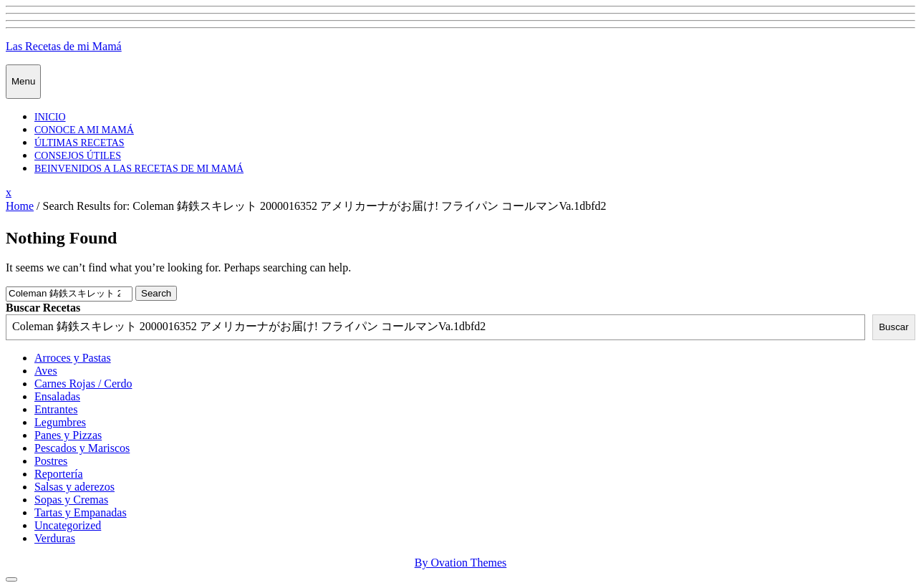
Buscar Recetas (43, 308)
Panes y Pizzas (68, 435)
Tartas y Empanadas (81, 512)
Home (20, 206)
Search (156, 293)
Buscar (893, 327)
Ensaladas (57, 396)
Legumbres (60, 422)
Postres (51, 461)
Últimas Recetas (79, 143)
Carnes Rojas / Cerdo (83, 384)
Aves (46, 371)
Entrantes (56, 409)
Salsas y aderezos (74, 487)
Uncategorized (68, 525)
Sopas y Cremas (71, 500)
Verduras (55, 538)
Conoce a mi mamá (84, 130)
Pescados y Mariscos (82, 448)
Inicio (50, 117)
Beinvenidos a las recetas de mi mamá (139, 169)
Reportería (59, 474)
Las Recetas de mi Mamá (64, 46)
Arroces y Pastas (73, 358)
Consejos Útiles (78, 156)
